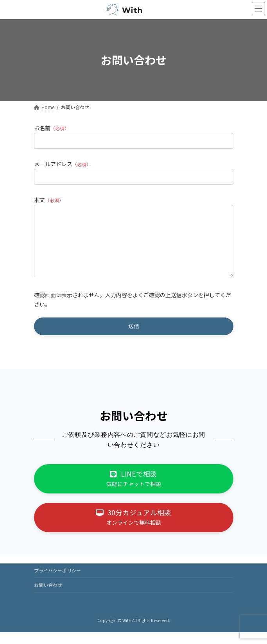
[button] (134, 491)
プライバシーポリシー (57, 582)
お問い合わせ (48, 596)
